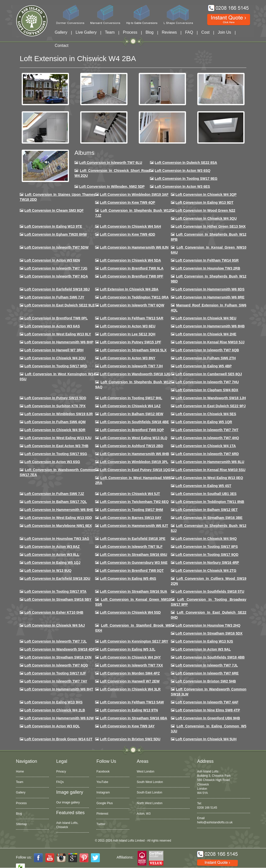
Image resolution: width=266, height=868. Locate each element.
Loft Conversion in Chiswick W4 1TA (206, 446)
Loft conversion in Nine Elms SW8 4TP (208, 710)
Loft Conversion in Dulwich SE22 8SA (186, 163)
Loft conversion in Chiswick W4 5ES (206, 414)
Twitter (101, 824)
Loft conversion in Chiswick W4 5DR (55, 430)
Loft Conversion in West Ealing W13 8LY (58, 334)
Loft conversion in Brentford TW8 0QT (132, 571)
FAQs (60, 782)
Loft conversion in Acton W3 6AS (52, 326)
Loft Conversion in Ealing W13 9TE (53, 226)
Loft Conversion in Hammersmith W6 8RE (210, 297)
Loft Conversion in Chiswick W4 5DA (130, 260)
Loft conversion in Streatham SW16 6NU (133, 555)
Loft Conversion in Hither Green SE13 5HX (211, 226)
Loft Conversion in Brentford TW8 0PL (56, 318)
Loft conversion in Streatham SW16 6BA (133, 718)
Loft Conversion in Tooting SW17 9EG (186, 179)
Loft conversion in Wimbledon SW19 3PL (134, 462)
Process (130, 32)
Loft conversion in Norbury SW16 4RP (207, 563)
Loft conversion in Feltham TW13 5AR (132, 318)
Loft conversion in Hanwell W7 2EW (130, 681)
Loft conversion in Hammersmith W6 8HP (59, 342)
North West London (150, 803)
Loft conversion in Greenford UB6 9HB (208, 718)
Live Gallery (86, 32)
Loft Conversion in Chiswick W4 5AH (130, 226)
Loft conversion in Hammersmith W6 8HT (59, 689)
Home (20, 772)
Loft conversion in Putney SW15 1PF (131, 342)
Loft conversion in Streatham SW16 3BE (209, 518)
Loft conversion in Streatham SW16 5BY (58, 599)
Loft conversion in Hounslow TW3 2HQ (208, 625)
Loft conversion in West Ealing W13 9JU (58, 438)
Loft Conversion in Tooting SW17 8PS (207, 547)
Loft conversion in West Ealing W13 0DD (58, 518)
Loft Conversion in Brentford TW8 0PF (132, 276)
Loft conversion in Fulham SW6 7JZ (54, 494)
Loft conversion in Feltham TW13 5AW (132, 702)
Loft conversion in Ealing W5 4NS (128, 579)
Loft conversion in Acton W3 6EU (128, 326)
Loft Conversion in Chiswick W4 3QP (206, 194)
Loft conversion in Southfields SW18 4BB (210, 657)
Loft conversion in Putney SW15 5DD (55, 398)
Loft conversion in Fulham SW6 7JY (54, 297)
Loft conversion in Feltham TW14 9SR (207, 260)
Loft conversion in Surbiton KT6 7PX (55, 406)
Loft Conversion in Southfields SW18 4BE (134, 422)
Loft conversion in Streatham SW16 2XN (58, 657)
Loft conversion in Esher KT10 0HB (54, 612)
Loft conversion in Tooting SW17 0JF (55, 673)
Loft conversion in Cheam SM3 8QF (54, 210)
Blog (149, 32)
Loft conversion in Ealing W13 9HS (53, 702)
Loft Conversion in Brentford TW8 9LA (132, 268)
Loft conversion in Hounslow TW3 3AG (57, 539)
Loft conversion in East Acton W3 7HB (56, 446)
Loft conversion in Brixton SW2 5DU (130, 739)
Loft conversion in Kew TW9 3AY (127, 726)
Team (110, 32)
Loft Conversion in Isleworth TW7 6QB (207, 350)
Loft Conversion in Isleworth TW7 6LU (111, 163)
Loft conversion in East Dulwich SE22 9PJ (211, 406)
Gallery (61, 32)
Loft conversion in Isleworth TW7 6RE (207, 673)
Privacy (61, 772)
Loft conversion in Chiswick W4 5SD (130, 612)
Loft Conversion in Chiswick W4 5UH (206, 739)
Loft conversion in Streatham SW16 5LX (133, 350)
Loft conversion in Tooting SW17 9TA (55, 591)
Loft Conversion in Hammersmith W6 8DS (210, 289)
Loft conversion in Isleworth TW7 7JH (131, 366)
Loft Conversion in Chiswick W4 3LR (130, 689)
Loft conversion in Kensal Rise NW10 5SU (211, 470)
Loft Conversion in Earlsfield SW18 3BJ (57, 289)
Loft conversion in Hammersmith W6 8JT (134, 526)
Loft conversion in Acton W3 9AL (203, 649)
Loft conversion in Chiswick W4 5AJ (55, 625)
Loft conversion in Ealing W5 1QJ (52, 563)
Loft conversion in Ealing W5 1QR (204, 422)
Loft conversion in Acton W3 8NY (128, 358)
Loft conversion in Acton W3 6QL (52, 726)
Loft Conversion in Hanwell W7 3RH (54, 350)
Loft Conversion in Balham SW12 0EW (132, 414)
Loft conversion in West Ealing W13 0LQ (133, 438)
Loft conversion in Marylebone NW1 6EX (58, 526)
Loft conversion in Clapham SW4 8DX (207, 390)
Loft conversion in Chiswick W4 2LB (55, 710)
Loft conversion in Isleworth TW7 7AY (56, 681)
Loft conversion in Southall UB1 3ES (206, 494)
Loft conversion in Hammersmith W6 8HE (59, 510)
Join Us (224, 32)
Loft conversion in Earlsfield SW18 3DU (57, 579)
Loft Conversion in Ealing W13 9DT (205, 202)
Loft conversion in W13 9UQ (48, 571)
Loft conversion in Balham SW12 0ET (207, 510)
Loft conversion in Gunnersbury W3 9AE (134, 563)
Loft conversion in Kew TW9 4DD (128, 234)
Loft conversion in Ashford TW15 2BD (132, 446)
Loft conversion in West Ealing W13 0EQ (209, 478)
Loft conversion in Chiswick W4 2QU (55, 358)
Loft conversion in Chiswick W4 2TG (206, 571)
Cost (205, 32)
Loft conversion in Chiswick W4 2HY (130, 657)
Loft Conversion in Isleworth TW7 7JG (56, 268)
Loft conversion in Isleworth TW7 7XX (131, 665)
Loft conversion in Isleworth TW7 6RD (207, 454)
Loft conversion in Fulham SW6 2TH (206, 358)
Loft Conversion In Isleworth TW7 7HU (207, 382)
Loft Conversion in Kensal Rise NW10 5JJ (210, 342)
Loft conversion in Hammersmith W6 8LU (210, 462)
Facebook (103, 772)
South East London (149, 792)
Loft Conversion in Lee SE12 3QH (128, 334)
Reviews (169, 32)
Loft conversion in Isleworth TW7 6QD (56, 665)
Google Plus (104, 803)
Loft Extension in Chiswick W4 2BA (129, 289)
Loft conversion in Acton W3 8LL (52, 555)
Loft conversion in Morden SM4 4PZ (130, 673)
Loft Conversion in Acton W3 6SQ (183, 171)
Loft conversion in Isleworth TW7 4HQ (207, 438)
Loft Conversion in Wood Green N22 (205, 210)
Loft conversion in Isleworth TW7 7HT (207, 430)
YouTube (102, 782)
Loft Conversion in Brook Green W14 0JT (58, 739)
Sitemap (21, 824)
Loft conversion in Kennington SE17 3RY (134, 641)
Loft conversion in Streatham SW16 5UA (133, 591)
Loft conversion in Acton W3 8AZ (52, 547)
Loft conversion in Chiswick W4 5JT (130, 494)
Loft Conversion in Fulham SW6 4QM (55, 422)
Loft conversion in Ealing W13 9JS (204, 641)
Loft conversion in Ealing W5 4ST (203, 486)
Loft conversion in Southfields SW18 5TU (210, 591)
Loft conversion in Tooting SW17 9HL (131, 398)
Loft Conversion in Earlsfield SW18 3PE (133, 539)
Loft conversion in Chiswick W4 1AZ (130, 406)
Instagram (103, 792)
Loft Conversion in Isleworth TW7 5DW (56, 247)
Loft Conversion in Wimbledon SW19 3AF (134, 194)
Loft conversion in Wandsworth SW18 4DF (60, 649)
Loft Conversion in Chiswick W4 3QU (206, 218)
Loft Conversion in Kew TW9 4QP (128, 202)
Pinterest (102, 814)
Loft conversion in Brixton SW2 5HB (206, 681)
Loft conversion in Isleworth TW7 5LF (131, 547)
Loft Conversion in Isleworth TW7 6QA (56, 276)
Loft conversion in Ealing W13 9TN (129, 710)
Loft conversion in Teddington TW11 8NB (210, 502)
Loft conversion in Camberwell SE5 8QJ (209, 374)
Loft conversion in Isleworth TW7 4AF (207, 702)
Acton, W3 (144, 814)
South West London (150, 782)
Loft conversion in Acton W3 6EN (52, 260)
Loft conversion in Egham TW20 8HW (56, 234)
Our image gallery (68, 802)
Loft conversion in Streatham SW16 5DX (209, 633)
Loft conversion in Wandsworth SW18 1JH (211, 398)
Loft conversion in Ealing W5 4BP (204, 366)
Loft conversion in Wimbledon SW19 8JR (59, 414)
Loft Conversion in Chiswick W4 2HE (206, 334)
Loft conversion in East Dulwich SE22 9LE (60, 305)
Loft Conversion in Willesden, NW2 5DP (112, 187)
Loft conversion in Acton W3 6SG (52, 462)
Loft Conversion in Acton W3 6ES (182, 187)
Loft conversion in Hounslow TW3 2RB (208, 268)
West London (146, 772)
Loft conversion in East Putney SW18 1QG (135, 470)
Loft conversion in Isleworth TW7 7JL (56, 641)
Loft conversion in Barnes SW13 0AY (131, 518)
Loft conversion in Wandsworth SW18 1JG (135, 374)
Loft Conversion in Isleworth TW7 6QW (132, 305)
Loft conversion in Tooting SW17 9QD (207, 555)
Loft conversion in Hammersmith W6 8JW (59, 718)
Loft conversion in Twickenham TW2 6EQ (134, 502)
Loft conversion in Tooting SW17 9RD (56, 366)
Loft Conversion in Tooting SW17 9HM (131, 510)
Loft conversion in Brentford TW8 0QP (132, 430)
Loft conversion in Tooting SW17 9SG (56, 454)
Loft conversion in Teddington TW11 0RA (134, 297)
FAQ (189, 32)
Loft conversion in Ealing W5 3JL (128, 649)
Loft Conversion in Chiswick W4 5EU (206, 318)
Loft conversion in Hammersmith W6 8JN (134, 247)
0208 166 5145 (207, 808)
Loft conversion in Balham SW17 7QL (56, 502)
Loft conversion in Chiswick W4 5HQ (206, 539)
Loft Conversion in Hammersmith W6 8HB (210, 326)
